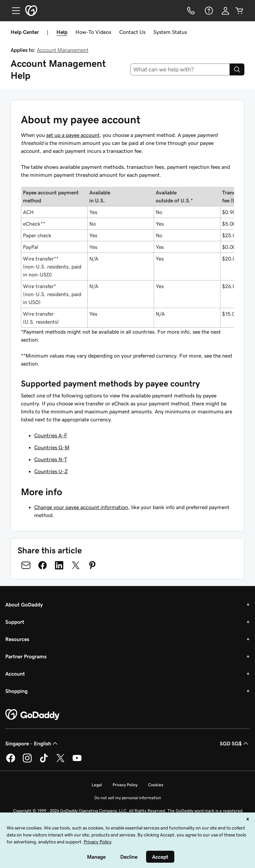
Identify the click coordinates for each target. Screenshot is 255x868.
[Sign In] (225, 11)
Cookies (156, 785)
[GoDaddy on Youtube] (77, 761)
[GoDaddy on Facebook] (11, 761)
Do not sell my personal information (128, 798)
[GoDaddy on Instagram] (27, 761)
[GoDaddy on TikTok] (44, 761)
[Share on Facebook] (42, 565)
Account (15, 674)
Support (15, 622)
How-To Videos (93, 32)
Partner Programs (26, 656)
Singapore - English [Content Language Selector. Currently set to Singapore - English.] (32, 743)
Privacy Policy (125, 785)
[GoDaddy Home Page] (33, 715)
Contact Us (132, 32)
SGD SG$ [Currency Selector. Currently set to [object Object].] (235, 743)
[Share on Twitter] (76, 565)
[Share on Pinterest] (92, 565)
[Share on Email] (26, 565)
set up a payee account (73, 135)
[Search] (237, 69)
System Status (170, 32)
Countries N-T (51, 459)
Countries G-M (52, 447)
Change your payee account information (81, 507)
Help (62, 32)
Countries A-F (51, 435)
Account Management (63, 50)
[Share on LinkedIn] (59, 565)
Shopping (16, 691)
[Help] (208, 11)
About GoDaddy (24, 604)
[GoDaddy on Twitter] (60, 761)
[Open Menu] (13, 11)
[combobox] (180, 69)
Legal (97, 785)
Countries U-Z (51, 471)
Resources (17, 639)
